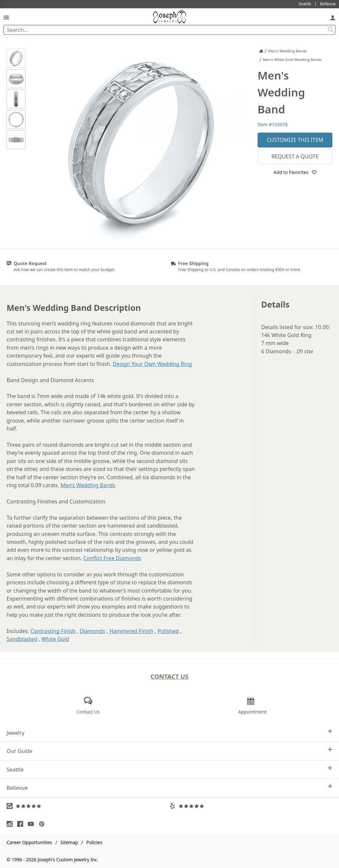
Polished (168, 631)
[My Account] (333, 17)
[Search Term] (169, 30)
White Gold (55, 639)
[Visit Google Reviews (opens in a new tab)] (88, 806)
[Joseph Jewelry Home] (261, 51)
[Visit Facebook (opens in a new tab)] (22, 824)
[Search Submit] (331, 30)
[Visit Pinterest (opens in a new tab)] (43, 824)
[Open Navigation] (6, 17)
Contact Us (170, 676)
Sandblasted (22, 639)
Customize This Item (295, 140)
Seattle (169, 769)
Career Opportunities (29, 842)
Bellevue (169, 788)
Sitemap (69, 842)
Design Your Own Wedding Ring (152, 364)
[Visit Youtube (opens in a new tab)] (32, 824)
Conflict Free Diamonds (112, 558)
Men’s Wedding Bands (88, 485)
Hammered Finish (131, 631)
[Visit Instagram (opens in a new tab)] (11, 824)
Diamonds (93, 631)
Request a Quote (295, 156)
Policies (94, 842)
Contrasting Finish (53, 631)
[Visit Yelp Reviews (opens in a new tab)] (251, 806)
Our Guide (169, 751)
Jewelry (169, 733)
